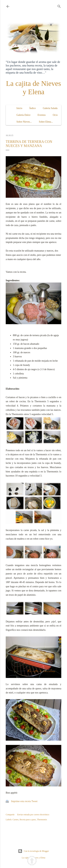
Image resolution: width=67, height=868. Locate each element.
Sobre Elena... (46, 122)
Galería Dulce (23, 115)
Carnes (15, 820)
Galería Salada (50, 108)
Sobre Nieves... (24, 122)
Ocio (55, 115)
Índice (33, 108)
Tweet (34, 801)
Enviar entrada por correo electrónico (33, 815)
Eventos (42, 115)
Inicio (19, 108)
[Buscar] (59, 6)
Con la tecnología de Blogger (33, 851)
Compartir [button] (10, 815)
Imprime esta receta (21, 801)
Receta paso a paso (28, 820)
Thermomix (42, 820)
